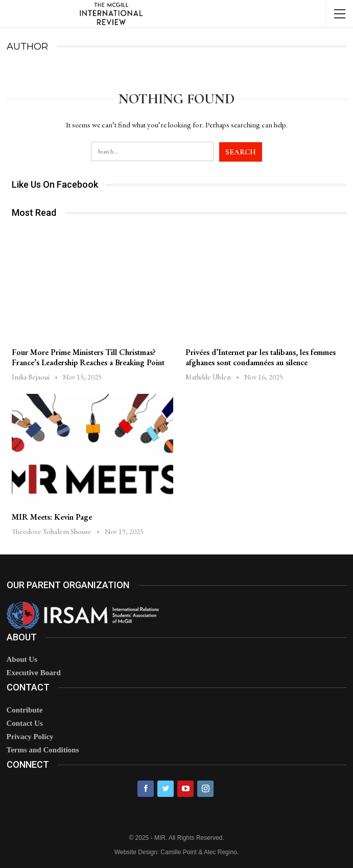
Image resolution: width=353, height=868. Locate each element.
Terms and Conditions (43, 750)
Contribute (25, 710)
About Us (22, 659)
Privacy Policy (30, 737)
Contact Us (25, 723)
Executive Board (34, 673)
